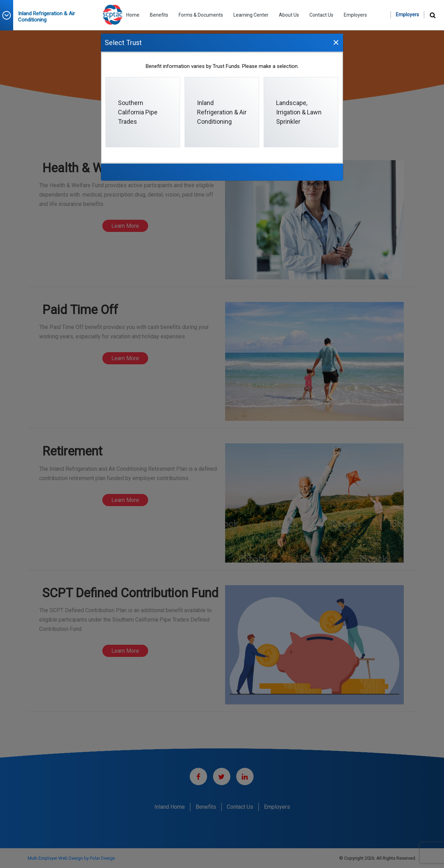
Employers (355, 15)
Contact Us (321, 15)
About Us (289, 15)
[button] (9, 15)
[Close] (336, 42)
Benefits (159, 15)
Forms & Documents (201, 15)
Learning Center (251, 15)
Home (133, 15)
